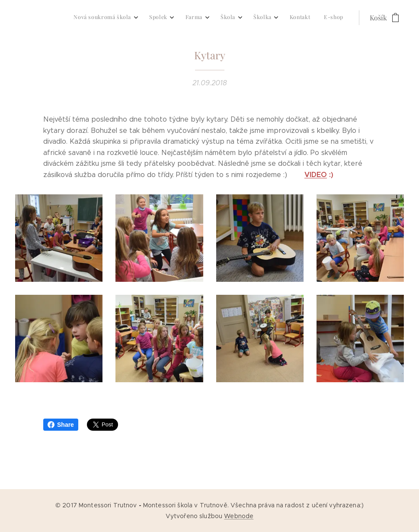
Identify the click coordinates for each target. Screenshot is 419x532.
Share (61, 425)
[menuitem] (243, 18)
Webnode (239, 516)
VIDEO (316, 175)
